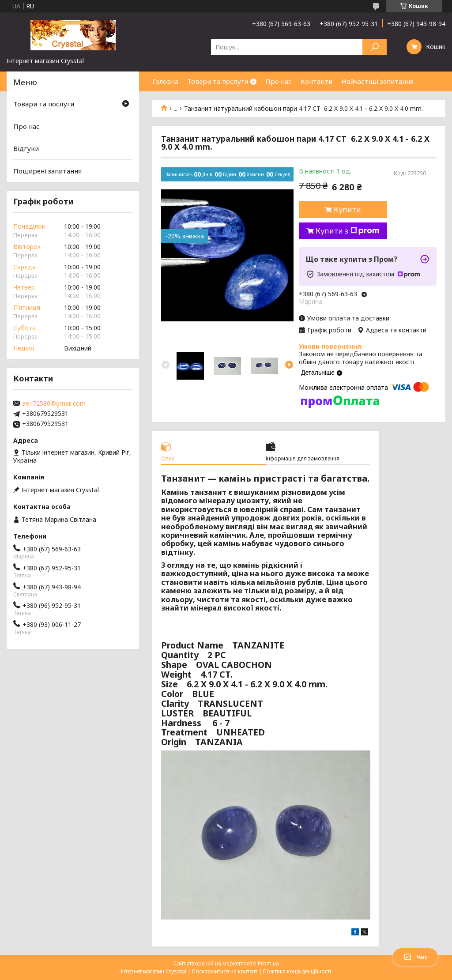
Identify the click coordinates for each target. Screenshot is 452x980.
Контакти (316, 81)
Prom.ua (268, 963)
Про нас (279, 81)
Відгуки (26, 148)
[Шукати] (375, 47)
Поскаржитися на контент (225, 971)
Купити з (347, 231)
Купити (347, 210)
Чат (415, 957)
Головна (165, 81)
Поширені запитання (47, 171)
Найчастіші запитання (377, 81)
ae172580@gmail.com (54, 403)
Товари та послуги (218, 81)
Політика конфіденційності (297, 971)
